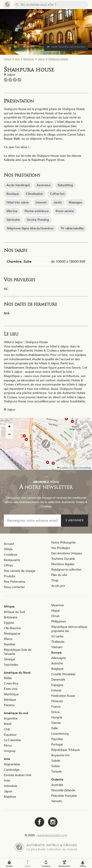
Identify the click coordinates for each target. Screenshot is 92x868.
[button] (46, 444)
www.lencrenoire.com (52, 835)
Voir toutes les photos (66, 47)
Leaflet (62, 468)
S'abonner (75, 520)
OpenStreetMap (82, 468)
